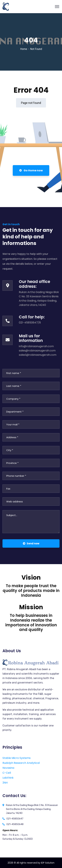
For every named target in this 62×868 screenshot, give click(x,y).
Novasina (8, 768)
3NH (5, 783)
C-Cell (7, 773)
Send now (31, 543)
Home (24, 49)
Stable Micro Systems (17, 758)
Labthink (8, 778)
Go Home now (31, 170)
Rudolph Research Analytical (21, 763)
